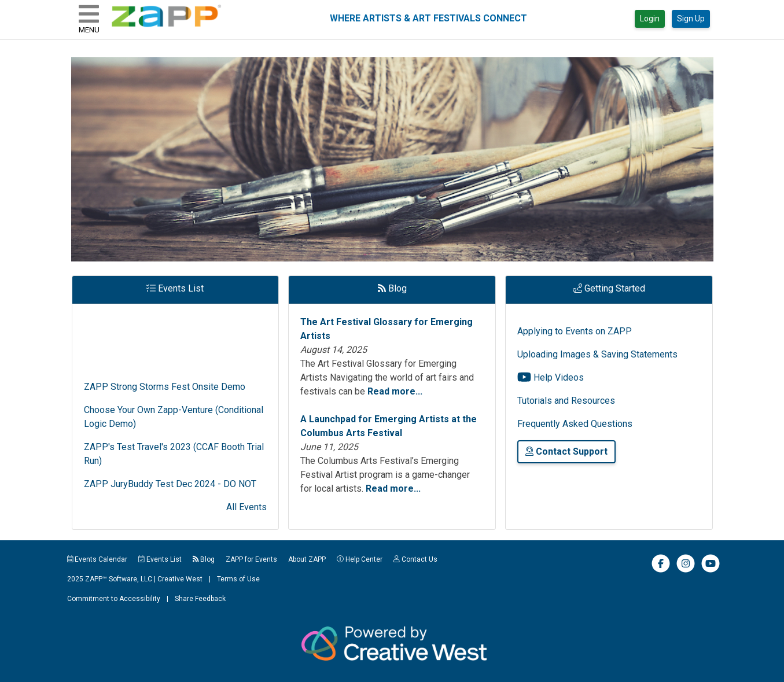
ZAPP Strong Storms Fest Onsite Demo (165, 392)
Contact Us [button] (415, 559)
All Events (246, 507)
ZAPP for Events (251, 559)
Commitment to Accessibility (114, 599)
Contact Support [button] (566, 451)
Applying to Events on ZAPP (575, 331)
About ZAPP (307, 559)
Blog (204, 559)
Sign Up (691, 19)
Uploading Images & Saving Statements (597, 354)
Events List (160, 559)
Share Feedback (200, 599)
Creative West (180, 579)
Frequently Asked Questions (575, 424)
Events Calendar (97, 559)
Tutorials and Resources (566, 401)
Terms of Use (238, 579)
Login (650, 19)
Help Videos (551, 377)
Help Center (360, 559)
